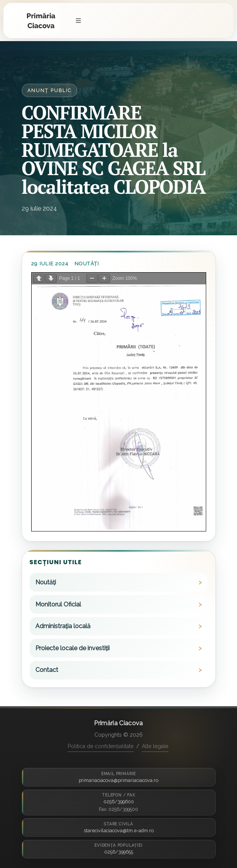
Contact (47, 670)
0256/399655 (119, 852)
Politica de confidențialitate (101, 746)
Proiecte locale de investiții (72, 648)
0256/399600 (119, 802)
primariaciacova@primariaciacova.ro (118, 780)
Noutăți (87, 264)
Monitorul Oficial (58, 604)
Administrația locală (63, 626)
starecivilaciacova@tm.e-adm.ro (119, 831)
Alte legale (155, 746)
